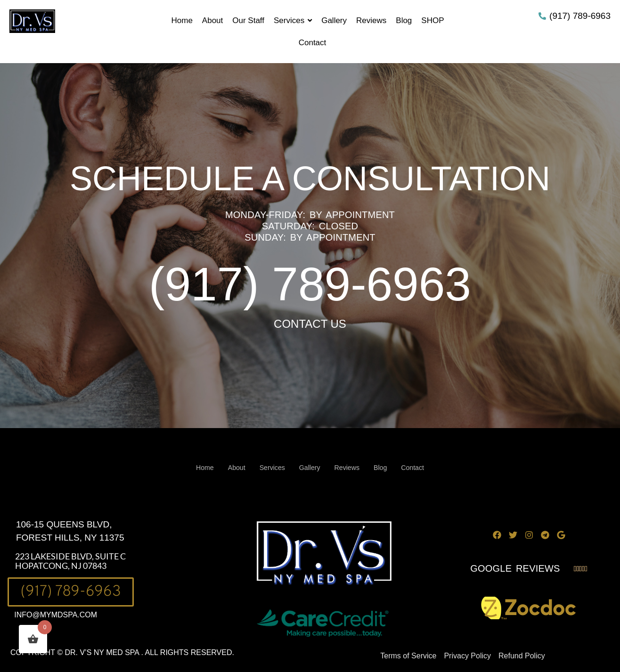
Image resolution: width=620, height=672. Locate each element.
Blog (383, 468)
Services (271, 468)
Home (201, 468)
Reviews (348, 468)
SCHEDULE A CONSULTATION (310, 178)
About (234, 468)
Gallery (310, 468)
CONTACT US (310, 324)
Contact (416, 468)
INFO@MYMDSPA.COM (56, 615)
